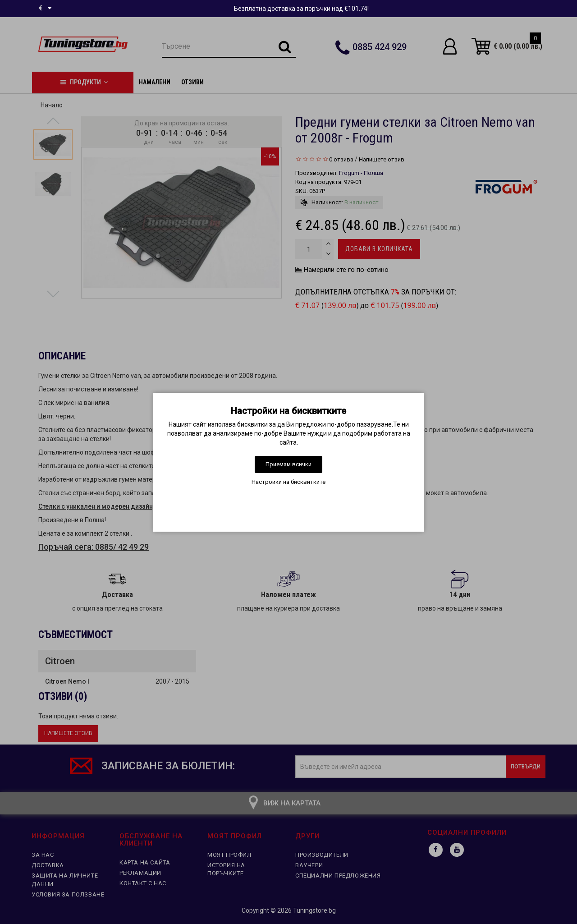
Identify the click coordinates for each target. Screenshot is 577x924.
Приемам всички (288, 464)
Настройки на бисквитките (288, 482)
